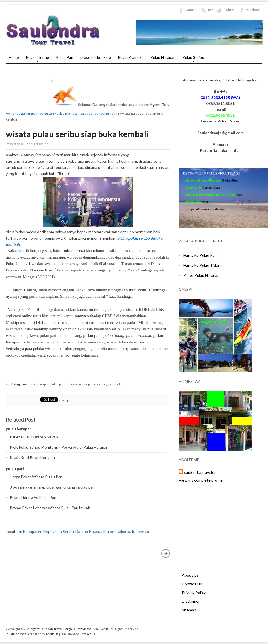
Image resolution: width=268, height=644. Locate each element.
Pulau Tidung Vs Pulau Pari (33, 497)
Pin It (64, 401)
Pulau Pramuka (129, 59)
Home (14, 57)
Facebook (253, 10)
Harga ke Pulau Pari (200, 255)
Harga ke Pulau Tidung (203, 265)
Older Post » (166, 553)
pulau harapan (27, 113)
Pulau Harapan (162, 59)
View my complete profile (201, 480)
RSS (211, 10)
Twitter (229, 10)
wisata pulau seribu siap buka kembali (77, 134)
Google (191, 10)
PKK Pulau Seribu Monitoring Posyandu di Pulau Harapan (59, 447)
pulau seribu (89, 113)
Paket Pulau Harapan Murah (34, 437)
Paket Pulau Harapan (201, 275)
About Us (190, 575)
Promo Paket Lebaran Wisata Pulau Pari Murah (50, 508)
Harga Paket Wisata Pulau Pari (36, 477)
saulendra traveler (200, 472)
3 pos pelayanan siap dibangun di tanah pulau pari (52, 487)
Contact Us (192, 584)
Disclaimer (191, 601)
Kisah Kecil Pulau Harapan (32, 457)
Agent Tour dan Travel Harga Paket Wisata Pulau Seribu (70, 629)
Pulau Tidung (36, 59)
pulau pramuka (67, 113)
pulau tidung (110, 113)
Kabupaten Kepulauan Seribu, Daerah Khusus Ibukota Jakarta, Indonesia (86, 531)
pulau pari (47, 113)
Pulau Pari (63, 59)
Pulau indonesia (17, 634)
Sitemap (189, 610)
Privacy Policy (194, 593)
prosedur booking (96, 57)
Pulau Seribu (192, 59)
